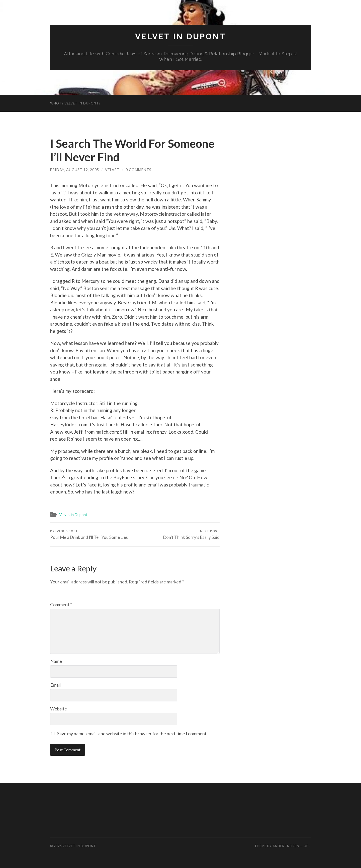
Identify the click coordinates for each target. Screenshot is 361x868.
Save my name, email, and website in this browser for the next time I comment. (132, 733)
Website (59, 709)
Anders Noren (286, 846)
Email (55, 685)
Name (56, 661)
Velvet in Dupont (180, 36)
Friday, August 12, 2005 (75, 170)
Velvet (112, 170)
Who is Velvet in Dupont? (75, 103)
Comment (61, 604)
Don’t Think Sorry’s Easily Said (191, 534)
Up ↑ (307, 846)
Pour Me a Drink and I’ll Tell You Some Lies (89, 534)
